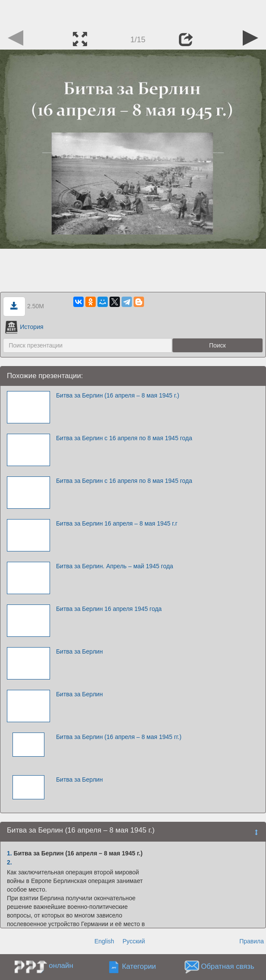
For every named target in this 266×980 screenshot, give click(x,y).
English (104, 941)
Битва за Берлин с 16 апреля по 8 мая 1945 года (124, 438)
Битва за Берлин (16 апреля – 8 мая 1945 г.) (118, 395)
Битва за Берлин (79, 651)
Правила (252, 941)
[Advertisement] (133, 13)
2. (9, 862)
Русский (134, 941)
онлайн (61, 966)
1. (9, 853)
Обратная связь (228, 967)
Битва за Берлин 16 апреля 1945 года (109, 609)
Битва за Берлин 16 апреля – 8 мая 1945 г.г (117, 523)
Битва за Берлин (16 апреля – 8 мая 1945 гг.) (119, 737)
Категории (139, 967)
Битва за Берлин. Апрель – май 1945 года (115, 566)
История (24, 327)
